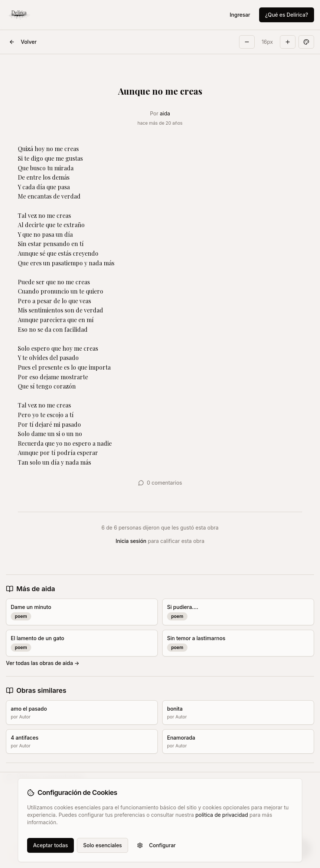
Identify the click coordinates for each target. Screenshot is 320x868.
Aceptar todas (50, 845)
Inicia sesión (131, 541)
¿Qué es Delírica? (287, 15)
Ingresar (240, 15)
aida (165, 113)
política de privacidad (222, 815)
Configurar (156, 845)
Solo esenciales (102, 845)
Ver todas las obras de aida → (43, 663)
